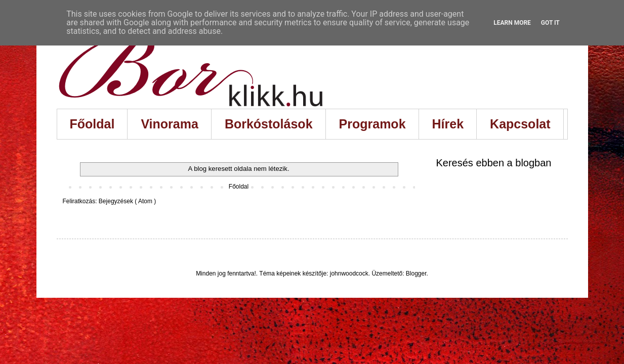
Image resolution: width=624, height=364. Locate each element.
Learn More (512, 23)
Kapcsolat (520, 124)
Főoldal (92, 124)
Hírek (448, 124)
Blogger (416, 274)
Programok (372, 124)
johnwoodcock (349, 274)
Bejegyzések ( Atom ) (127, 201)
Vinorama (169, 124)
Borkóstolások (269, 124)
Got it (550, 23)
